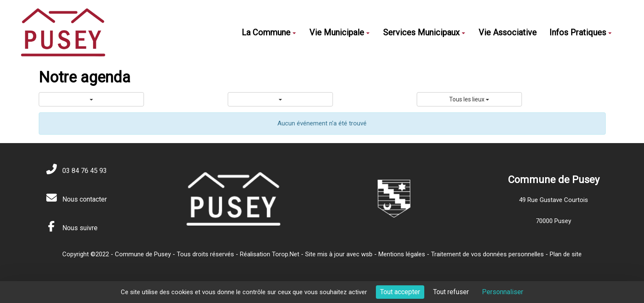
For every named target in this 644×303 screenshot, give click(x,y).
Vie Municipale (339, 32)
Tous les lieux (469, 99)
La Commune (269, 32)
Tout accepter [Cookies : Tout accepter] (400, 292)
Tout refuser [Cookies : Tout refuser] (451, 292)
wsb (367, 254)
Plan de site (566, 254)
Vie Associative (508, 32)
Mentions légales (402, 254)
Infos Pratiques (580, 32)
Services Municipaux (424, 32)
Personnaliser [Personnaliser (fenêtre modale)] (503, 292)
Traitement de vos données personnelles (487, 254)
